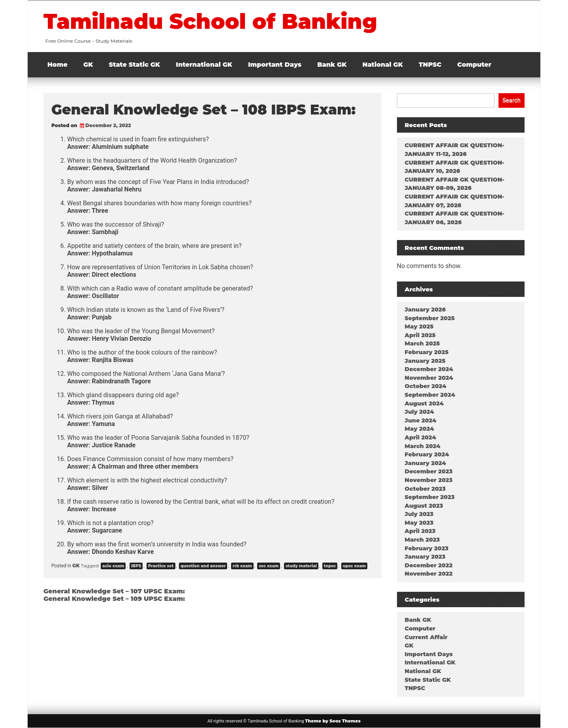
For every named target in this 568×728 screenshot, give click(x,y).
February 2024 (427, 454)
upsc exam (354, 566)
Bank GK (332, 65)
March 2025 (422, 343)
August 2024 (424, 403)
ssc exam (269, 566)
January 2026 (425, 310)
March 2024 (423, 446)
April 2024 (421, 437)
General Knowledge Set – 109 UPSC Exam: (114, 599)
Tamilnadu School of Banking (210, 21)
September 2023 (430, 497)
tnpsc (330, 566)
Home (57, 65)
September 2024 (430, 395)
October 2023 (425, 489)
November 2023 (429, 480)
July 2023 (419, 514)
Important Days (275, 65)
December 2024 (429, 369)
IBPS (136, 566)
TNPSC (430, 65)
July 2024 (419, 412)
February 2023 (427, 548)
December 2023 (429, 471)
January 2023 (425, 557)
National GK (383, 65)
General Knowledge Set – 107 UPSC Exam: (114, 591)
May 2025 (419, 326)
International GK (204, 65)
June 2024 (421, 420)
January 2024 (426, 463)
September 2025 (430, 318)
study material (301, 566)
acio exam (113, 566)
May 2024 (419, 429)
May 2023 (419, 523)
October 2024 (426, 386)
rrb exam (242, 566)
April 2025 (420, 335)
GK (88, 65)
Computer (474, 65)
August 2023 (424, 506)
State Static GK (135, 65)
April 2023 (420, 531)
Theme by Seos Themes (333, 721)
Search (512, 100)
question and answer (203, 566)
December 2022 (429, 565)
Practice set (161, 566)
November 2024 (429, 378)
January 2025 (425, 361)
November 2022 (429, 574)
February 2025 (427, 352)
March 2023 (422, 540)
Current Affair (426, 637)
